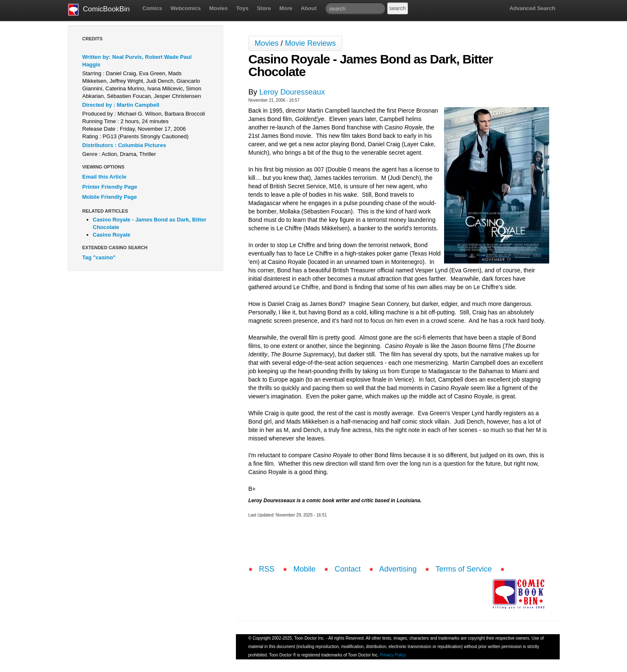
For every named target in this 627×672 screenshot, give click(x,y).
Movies (218, 8)
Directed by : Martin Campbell (121, 105)
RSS (267, 569)
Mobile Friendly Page (110, 197)
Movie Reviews (311, 43)
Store (264, 8)
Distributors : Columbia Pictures (124, 145)
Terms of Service (464, 569)
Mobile (305, 569)
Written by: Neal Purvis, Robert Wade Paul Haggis (137, 61)
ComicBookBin (99, 10)
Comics (152, 8)
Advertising (398, 569)
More (286, 8)
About (309, 8)
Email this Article (104, 177)
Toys (242, 8)
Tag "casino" (99, 257)
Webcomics (185, 8)
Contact (348, 569)
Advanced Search (532, 8)
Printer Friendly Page (110, 187)
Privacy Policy (393, 655)
